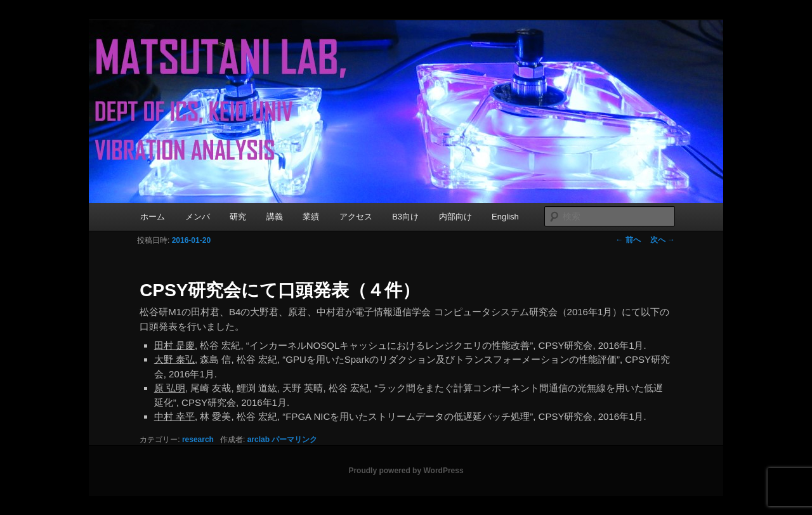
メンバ (198, 217)
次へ (663, 240)
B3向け (405, 217)
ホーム (153, 217)
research (198, 440)
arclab (259, 440)
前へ (628, 240)
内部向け (455, 217)
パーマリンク (294, 440)
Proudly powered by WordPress (406, 471)
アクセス (356, 217)
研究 (238, 217)
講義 (275, 217)
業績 (311, 217)
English (505, 217)
